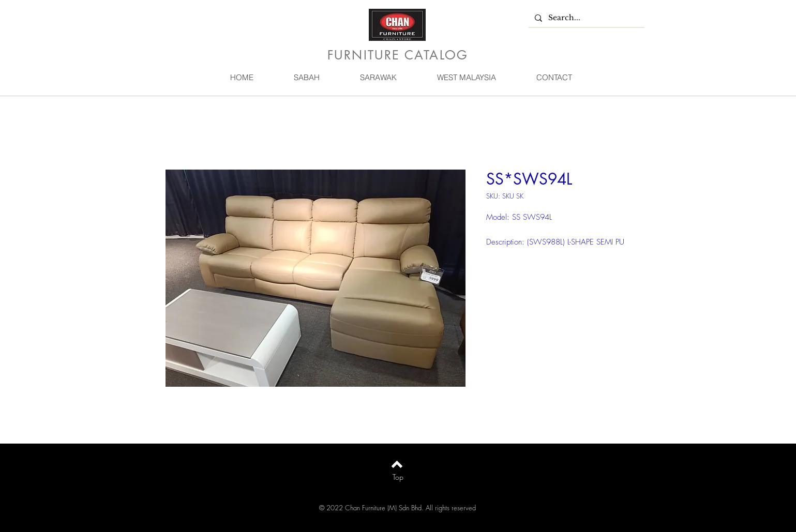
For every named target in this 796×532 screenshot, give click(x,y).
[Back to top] (397, 464)
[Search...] (585, 18)
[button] (307, 77)
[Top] (398, 477)
